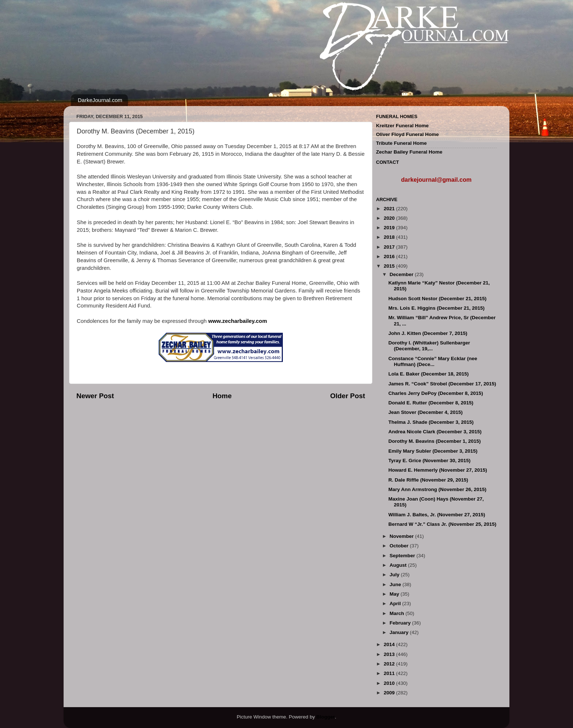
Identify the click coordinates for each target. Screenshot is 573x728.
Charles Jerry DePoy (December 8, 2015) (436, 393)
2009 (390, 693)
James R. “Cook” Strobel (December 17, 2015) (442, 384)
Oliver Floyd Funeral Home (407, 134)
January (400, 632)
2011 (390, 673)
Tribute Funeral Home (401, 143)
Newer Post (95, 396)
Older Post (348, 396)
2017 (390, 247)
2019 (390, 228)
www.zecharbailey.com (238, 321)
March (398, 613)
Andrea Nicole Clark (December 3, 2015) (435, 432)
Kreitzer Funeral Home (402, 126)
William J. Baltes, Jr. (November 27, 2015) (437, 515)
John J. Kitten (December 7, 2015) (428, 333)
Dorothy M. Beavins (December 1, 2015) (435, 441)
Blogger (325, 717)
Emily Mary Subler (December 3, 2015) (433, 451)
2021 (390, 209)
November (402, 536)
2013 (390, 654)
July (395, 575)
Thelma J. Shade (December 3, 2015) (431, 422)
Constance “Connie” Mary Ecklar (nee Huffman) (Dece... (433, 361)
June (396, 584)
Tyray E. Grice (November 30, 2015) (430, 461)
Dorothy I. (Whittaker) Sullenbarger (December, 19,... (429, 346)
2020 (390, 218)
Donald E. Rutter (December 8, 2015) (431, 403)
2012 (390, 664)
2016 (390, 257)
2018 (390, 237)
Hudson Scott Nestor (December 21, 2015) (438, 299)
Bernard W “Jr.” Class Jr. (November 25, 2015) (443, 524)
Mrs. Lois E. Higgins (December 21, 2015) (437, 308)
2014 (390, 644)
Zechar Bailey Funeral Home (409, 152)
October (400, 546)
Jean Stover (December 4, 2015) (426, 412)
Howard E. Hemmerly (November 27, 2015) (438, 470)
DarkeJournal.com (100, 100)
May (395, 594)
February (401, 623)
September (403, 556)
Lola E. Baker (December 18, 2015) (429, 374)
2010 (390, 683)
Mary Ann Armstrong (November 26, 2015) (437, 489)
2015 (390, 266)
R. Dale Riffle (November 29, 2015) (428, 480)
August (399, 565)
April (396, 603)
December (402, 274)
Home (222, 396)
